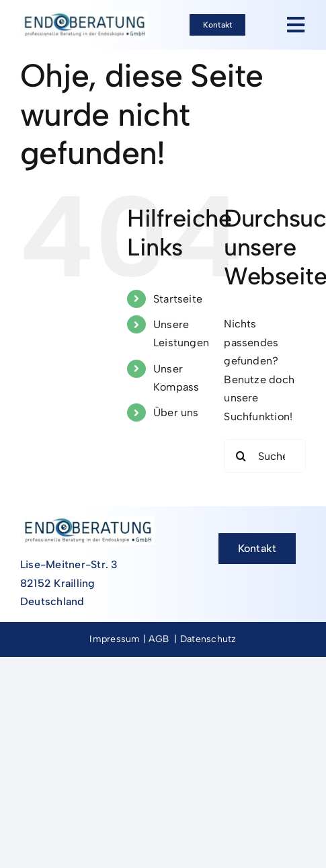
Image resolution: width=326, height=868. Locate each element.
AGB (159, 639)
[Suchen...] (265, 456)
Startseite (178, 299)
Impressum (115, 639)
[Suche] (241, 456)
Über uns (176, 412)
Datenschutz (208, 639)
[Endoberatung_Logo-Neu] (84, 16)
